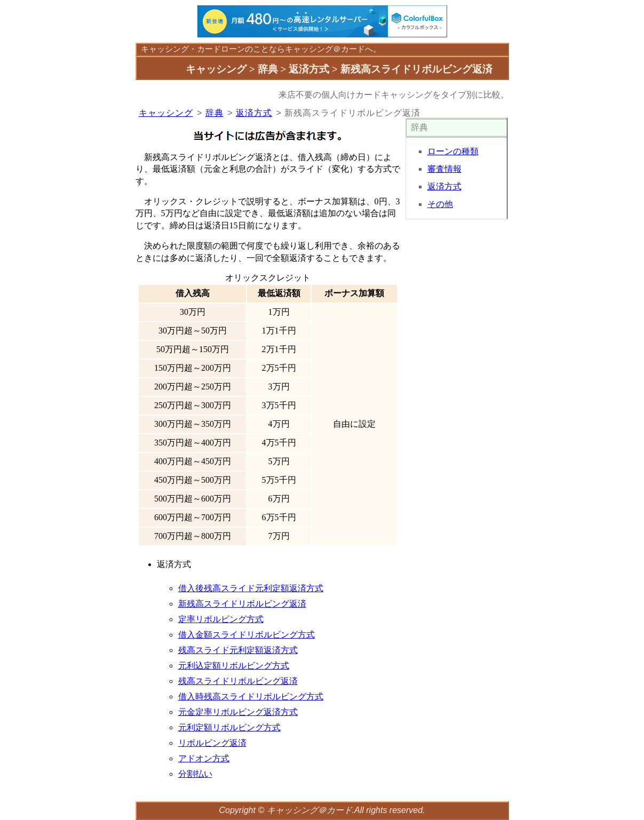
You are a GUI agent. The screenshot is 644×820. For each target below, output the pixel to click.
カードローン (221, 49)
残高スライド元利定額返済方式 (238, 650)
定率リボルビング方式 (221, 619)
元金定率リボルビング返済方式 (238, 712)
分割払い (195, 774)
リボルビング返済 (212, 743)
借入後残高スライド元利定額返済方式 (251, 588)
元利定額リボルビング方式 (229, 727)
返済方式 (254, 113)
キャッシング (165, 49)
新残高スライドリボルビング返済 (242, 604)
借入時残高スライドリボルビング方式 (251, 696)
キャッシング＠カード (309, 810)
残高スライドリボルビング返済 (238, 681)
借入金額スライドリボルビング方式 (247, 635)
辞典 (214, 113)
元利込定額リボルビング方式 (234, 666)
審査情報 (444, 169)
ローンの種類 (453, 151)
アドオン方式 (204, 758)
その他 (440, 204)
